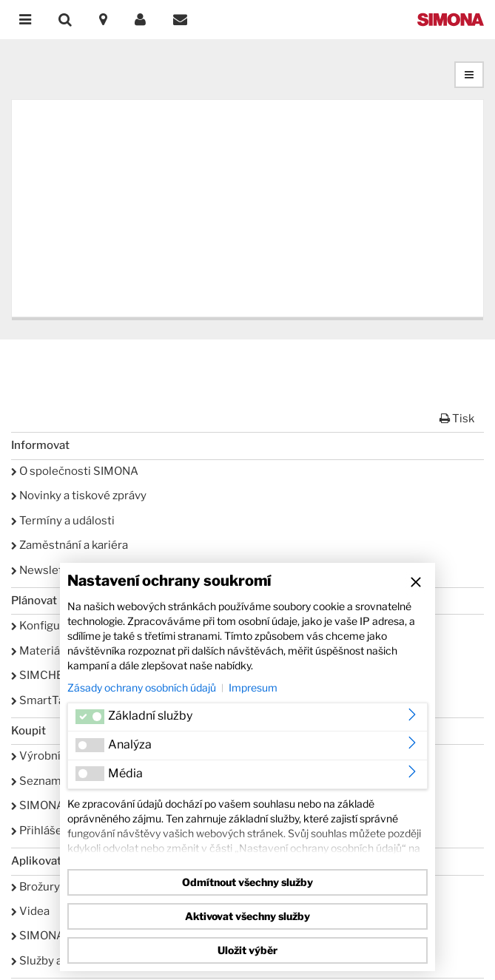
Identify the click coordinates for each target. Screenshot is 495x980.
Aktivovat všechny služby (247, 916)
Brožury (36, 887)
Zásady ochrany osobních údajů (142, 687)
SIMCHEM (42, 675)
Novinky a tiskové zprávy (79, 496)
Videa (30, 911)
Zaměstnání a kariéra (70, 545)
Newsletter (45, 570)
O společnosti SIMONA (75, 471)
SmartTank (44, 700)
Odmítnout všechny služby (247, 882)
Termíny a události (63, 521)
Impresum (253, 687)
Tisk (457, 419)
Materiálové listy (59, 651)
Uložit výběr (247, 950)
